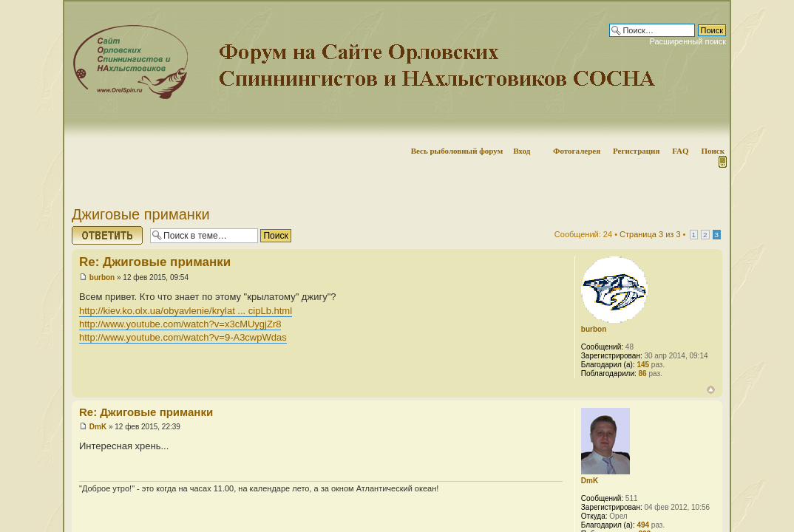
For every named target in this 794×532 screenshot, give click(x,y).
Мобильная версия (722, 162)
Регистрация (636, 151)
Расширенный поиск (688, 41)
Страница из (650, 234)
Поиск (713, 151)
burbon (102, 277)
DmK (98, 427)
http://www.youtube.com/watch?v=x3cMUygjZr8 (180, 324)
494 (643, 525)
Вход (522, 151)
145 (643, 365)
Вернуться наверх (711, 390)
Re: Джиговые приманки (155, 262)
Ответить (107, 235)
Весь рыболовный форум (457, 151)
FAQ (680, 151)
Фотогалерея (577, 151)
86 (643, 374)
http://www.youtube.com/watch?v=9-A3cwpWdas (183, 337)
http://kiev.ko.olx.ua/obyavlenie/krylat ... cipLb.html (186, 311)
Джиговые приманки (141, 214)
